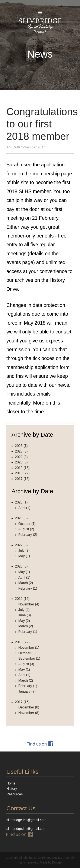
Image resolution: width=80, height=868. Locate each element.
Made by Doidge (51, 862)
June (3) (25, 615)
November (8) (29, 713)
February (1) (28, 588)
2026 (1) (21, 446)
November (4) (29, 604)
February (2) (28, 535)
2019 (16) (22, 468)
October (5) (27, 653)
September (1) (29, 658)
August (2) (26, 529)
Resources (15, 794)
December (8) (29, 707)
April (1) (24, 508)
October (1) (27, 524)
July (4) (24, 610)
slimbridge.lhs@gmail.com (26, 829)
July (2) (24, 551)
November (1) (29, 648)
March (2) (26, 583)
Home (11, 783)
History (12, 789)
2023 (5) (21, 451)
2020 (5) (21, 462)
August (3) (26, 664)
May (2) (24, 621)
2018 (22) (22, 473)
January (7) (27, 691)
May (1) (24, 556)
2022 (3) (21, 457)
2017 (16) (22, 479)
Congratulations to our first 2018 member (42, 124)
